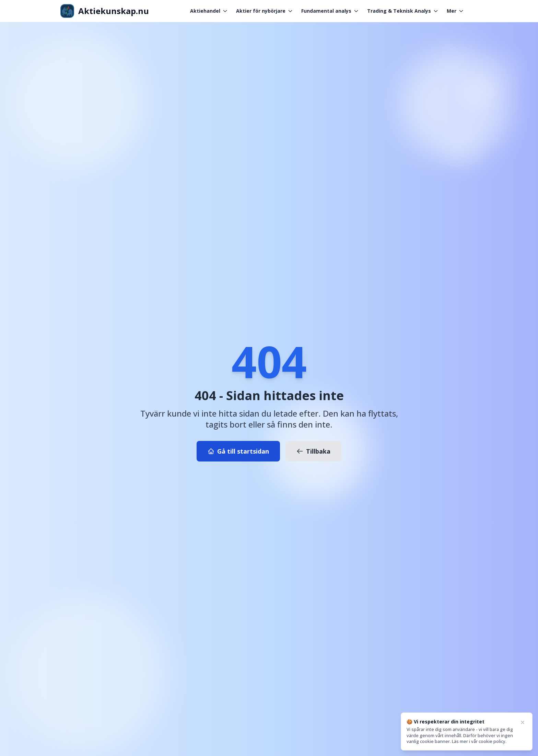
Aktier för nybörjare (265, 11)
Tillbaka (313, 451)
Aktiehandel (209, 11)
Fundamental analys (330, 11)
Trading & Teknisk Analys (403, 11)
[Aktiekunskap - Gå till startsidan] (105, 11)
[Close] (523, 722)
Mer (455, 11)
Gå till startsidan (238, 451)
